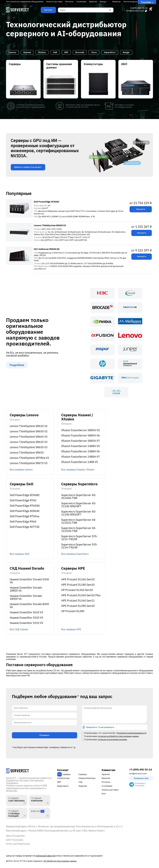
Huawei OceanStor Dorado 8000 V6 (29, 606)
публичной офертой (45, 856)
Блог (104, 794)
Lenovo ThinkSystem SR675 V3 (29, 463)
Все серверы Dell (20, 554)
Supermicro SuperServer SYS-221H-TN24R (79, 546)
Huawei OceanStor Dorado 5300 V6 (29, 581)
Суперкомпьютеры (87, 778)
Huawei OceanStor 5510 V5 (26, 618)
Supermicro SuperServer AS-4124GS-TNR (79, 497)
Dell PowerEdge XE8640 (25, 511)
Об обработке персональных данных (60, 861)
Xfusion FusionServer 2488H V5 (81, 446)
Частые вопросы (130, 2)
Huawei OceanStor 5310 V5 (26, 623)
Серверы (83, 774)
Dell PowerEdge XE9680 (46, 202)
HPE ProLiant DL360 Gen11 (78, 601)
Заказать (141, 209)
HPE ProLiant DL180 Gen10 (78, 585)
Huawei (27, 52)
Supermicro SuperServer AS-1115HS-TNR (79, 530)
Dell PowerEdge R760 (23, 500)
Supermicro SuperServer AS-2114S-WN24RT (79, 505)
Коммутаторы (63, 778)
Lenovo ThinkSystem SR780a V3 (29, 458)
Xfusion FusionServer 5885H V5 (81, 430)
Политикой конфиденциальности (132, 733)
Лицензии (83, 786)
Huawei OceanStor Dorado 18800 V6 (26, 589)
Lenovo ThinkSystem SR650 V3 (29, 447)
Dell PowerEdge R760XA (25, 506)
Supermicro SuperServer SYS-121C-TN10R (79, 538)
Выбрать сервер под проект (28, 167)
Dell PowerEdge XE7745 (25, 527)
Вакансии (117, 2)
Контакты (69, 2)
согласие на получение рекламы (112, 739)
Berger (126, 52)
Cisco (94, 52)
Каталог (48, 10)
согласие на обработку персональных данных (118, 736)
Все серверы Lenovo (21, 470)
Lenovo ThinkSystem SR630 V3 (29, 442)
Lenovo (12, 52)
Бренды (105, 2)
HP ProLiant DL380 (73, 611)
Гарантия (93, 2)
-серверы (64, 774)
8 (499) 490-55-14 (139, 8)
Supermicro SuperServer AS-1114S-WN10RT (79, 513)
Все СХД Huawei (19, 629)
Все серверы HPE (71, 629)
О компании (81, 2)
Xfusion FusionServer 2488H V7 (81, 457)
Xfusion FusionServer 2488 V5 (80, 462)
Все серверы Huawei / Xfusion (78, 470)
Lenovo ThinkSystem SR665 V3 (29, 437)
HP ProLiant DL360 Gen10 (77, 590)
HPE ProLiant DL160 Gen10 (78, 579)
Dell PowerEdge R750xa (24, 516)
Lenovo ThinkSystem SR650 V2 (50, 225)
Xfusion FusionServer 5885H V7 (81, 441)
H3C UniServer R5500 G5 (47, 249)
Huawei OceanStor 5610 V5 (26, 612)
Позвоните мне (141, 778)
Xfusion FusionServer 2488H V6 (81, 451)
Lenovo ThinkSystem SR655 (27, 453)
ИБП (59, 782)
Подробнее (17, 365)
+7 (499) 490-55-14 (141, 770)
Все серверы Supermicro (75, 554)
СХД (80, 782)
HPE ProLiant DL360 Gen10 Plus (81, 595)
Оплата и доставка (54, 2)
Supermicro (110, 52)
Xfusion (42, 52)
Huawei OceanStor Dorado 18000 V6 (26, 597)
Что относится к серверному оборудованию (25, 2)
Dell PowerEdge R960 (23, 522)
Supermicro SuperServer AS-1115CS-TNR (79, 521)
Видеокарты (63, 786)
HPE (66, 52)
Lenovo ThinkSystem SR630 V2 (29, 426)
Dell (55, 52)
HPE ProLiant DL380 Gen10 (78, 606)
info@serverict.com (138, 774)
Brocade (80, 52)
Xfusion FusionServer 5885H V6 (81, 436)
